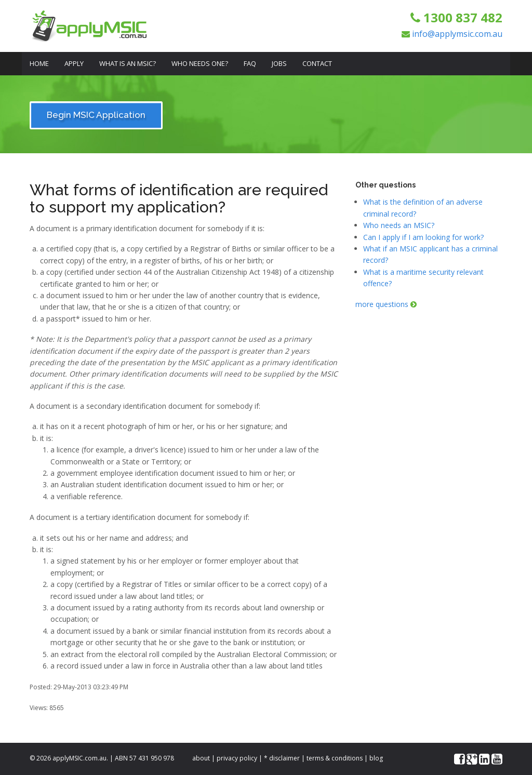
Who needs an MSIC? (399, 225)
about (201, 758)
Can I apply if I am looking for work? (423, 237)
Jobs (279, 63)
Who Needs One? (200, 63)
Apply (74, 63)
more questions (386, 304)
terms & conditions (335, 758)
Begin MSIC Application (96, 115)
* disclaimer (282, 758)
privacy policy (237, 758)
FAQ (250, 63)
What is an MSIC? (128, 63)
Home (39, 63)
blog (376, 758)
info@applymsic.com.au (457, 34)
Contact (317, 63)
